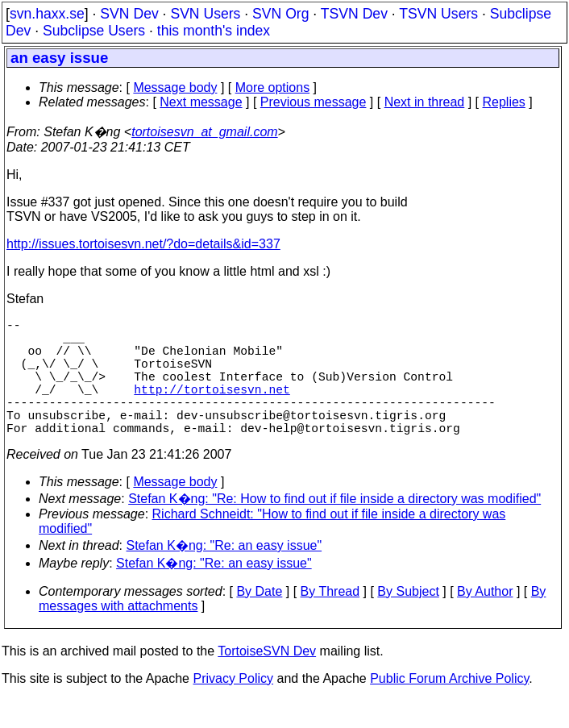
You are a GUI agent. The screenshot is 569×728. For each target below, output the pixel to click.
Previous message (314, 102)
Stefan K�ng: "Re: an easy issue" (224, 574)
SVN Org (280, 14)
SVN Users (205, 14)
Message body (175, 87)
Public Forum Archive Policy (449, 707)
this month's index (214, 31)
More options (273, 87)
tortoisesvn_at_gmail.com (204, 132)
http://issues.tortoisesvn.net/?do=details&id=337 (143, 244)
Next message (201, 102)
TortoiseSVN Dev (267, 680)
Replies (504, 102)
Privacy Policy (233, 707)
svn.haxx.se (47, 14)
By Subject (408, 620)
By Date (259, 620)
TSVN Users (438, 14)
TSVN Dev (354, 14)
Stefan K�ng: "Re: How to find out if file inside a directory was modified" (334, 528)
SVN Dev (129, 14)
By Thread (330, 620)
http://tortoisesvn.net (212, 408)
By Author (485, 620)
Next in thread (425, 102)
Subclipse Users (94, 31)
